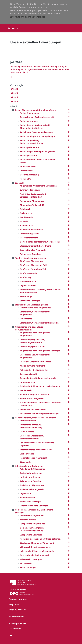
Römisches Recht (28, 167)
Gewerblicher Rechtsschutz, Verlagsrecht (40, 242)
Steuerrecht (26, 462)
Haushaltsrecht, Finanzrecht (34, 458)
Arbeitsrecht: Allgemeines (33, 469)
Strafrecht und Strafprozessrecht (31, 258)
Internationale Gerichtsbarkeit (35, 555)
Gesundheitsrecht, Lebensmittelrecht (38, 378)
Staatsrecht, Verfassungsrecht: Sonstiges (40, 323)
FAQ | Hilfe (14, 605)
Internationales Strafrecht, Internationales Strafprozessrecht (41, 291)
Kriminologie (26, 297)
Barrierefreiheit (17, 617)
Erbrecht (24, 221)
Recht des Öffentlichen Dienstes (35, 362)
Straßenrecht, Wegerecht (32, 398)
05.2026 (14, 97)
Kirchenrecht (26, 563)
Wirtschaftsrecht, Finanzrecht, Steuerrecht (36, 418)
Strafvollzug (26, 277)
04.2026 (14, 101)
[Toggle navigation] (70, 28)
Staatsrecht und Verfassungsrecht (31, 305)
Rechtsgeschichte (28, 156)
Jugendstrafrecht (28, 286)
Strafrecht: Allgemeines (31, 261)
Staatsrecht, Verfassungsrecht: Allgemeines (35, 313)
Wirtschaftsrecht (28, 421)
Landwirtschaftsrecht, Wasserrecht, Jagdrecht (37, 444)
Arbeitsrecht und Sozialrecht (29, 466)
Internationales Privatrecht (33, 250)
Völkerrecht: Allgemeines (32, 516)
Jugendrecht (26, 493)
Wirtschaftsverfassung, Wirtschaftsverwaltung (31, 426)
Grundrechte (26, 319)
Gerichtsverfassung (29, 175)
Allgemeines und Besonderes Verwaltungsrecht (29, 328)
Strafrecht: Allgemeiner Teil (33, 265)
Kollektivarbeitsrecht (30, 477)
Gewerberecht (27, 432)
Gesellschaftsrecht (29, 238)
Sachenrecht (26, 213)
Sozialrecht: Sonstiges (30, 502)
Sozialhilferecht (27, 498)
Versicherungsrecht (29, 234)
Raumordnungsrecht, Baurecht (35, 394)
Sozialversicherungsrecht (32, 489)
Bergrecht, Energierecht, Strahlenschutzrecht (32, 437)
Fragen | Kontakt (17, 610)
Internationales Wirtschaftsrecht (36, 450)
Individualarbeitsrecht (31, 473)
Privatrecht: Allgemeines (32, 201)
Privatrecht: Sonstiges (31, 254)
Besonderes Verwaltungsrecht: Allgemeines (35, 356)
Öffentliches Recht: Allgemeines (35, 308)
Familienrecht (27, 217)
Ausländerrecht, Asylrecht (32, 366)
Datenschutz (15, 629)
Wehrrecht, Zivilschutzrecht (33, 410)
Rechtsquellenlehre (29, 147)
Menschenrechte (28, 520)
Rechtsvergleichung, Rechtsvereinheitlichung (32, 142)
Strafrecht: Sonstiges (30, 301)
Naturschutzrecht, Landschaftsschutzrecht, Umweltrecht (41, 404)
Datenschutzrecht (29, 374)
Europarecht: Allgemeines (32, 524)
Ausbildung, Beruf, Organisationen (37, 132)
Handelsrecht (26, 225)
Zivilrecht (20, 183)
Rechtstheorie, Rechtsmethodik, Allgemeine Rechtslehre (36, 127)
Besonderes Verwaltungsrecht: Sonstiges (40, 414)
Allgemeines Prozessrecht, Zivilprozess (39, 186)
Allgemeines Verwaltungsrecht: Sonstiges (40, 351)
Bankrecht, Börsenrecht (31, 230)
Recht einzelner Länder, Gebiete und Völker (37, 161)
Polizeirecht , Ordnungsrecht (34, 370)
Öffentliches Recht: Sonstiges (34, 506)
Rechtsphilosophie (29, 121)
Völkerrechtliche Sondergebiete (35, 547)
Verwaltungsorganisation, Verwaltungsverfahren (32, 341)
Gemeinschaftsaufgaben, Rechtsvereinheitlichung (32, 529)
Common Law (27, 171)
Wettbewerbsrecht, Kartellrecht (35, 246)
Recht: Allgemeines (29, 113)
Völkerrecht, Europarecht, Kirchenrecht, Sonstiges (34, 511)
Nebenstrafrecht (28, 281)
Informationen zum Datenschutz (28, 17)
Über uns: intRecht (18, 600)
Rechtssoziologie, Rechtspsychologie (38, 136)
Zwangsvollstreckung (30, 190)
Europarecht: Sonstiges (31, 535)
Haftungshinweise (18, 624)
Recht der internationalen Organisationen (40, 539)
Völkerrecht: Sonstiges (31, 559)
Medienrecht (26, 390)
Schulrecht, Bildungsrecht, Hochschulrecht (40, 386)
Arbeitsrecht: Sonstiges (31, 481)
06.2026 (14, 93)
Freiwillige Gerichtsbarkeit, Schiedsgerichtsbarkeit (33, 195)
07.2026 (14, 89)
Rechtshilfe (25, 179)
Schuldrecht (26, 209)
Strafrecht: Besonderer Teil (33, 269)
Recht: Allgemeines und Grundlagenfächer (36, 110)
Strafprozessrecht (29, 273)
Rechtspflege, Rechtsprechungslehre (38, 151)
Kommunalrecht (28, 382)
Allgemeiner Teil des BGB (32, 205)
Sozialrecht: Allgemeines (32, 485)
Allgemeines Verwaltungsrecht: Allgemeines (35, 334)
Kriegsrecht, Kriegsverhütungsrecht (37, 551)
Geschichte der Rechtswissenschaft (37, 117)
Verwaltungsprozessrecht (32, 347)
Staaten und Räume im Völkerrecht (37, 543)
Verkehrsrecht (27, 454)
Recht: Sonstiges (28, 567)
